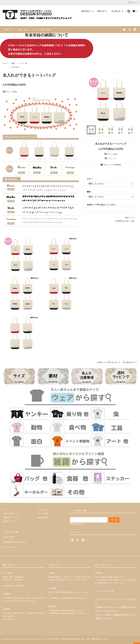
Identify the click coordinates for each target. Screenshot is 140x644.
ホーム (5, 63)
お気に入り (111, 158)
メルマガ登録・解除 (42, 30)
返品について (130, 216)
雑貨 (13, 63)
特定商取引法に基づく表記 (125, 220)
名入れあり (16, 67)
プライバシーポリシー (12, 543)
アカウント (132, 2)
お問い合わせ (24, 30)
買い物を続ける (130, 362)
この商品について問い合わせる (108, 362)
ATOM (11, 535)
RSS (5, 535)
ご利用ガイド (9, 30)
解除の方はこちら (77, 524)
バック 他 (23, 63)
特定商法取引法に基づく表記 (15, 539)
